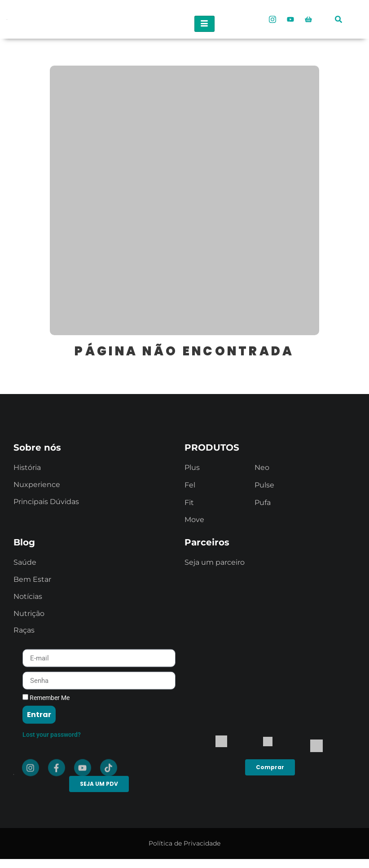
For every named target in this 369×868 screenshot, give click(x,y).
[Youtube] (290, 19)
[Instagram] (272, 19)
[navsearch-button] (338, 16)
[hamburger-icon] (204, 24)
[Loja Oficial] (308, 19)
